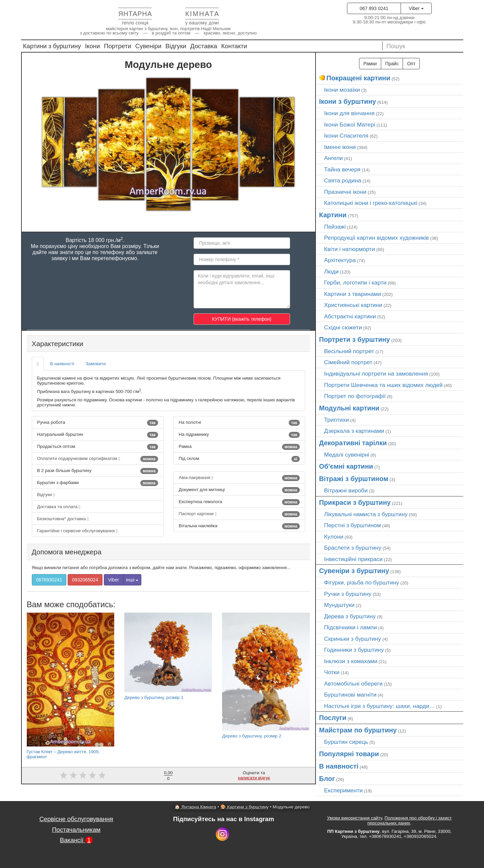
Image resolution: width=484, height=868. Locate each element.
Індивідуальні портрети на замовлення (376, 374)
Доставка (204, 46)
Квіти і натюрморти (350, 249)
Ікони (93, 46)
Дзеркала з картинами (354, 431)
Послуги (333, 718)
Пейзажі (335, 227)
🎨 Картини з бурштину (245, 807)
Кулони (334, 537)
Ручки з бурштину (348, 594)
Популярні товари (349, 754)
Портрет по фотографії (355, 396)
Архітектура (340, 260)
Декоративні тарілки (353, 443)
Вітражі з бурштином (354, 479)
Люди (332, 271)
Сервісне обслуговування (76, 819)
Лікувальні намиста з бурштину (366, 514)
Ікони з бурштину (348, 101)
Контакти (234, 46)
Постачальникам (76, 830)
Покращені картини (359, 78)
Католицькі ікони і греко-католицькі (371, 203)
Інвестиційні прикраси (354, 559)
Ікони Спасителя (346, 136)
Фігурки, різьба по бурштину (362, 582)
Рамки (370, 64)
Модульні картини (349, 408)
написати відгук (254, 778)
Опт (411, 64)
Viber (416, 8)
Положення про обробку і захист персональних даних (410, 820)
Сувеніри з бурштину (354, 571)
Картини (333, 215)
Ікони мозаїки (342, 90)
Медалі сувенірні (347, 455)
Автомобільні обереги (354, 684)
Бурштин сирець (346, 742)
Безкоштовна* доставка (63, 519)
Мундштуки (339, 605)
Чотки (332, 672)
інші (132, 580)
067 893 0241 (374, 8)
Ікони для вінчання (350, 113)
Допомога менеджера (67, 552)
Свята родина (343, 180)
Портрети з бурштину (355, 339)
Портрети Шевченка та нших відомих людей (384, 385)
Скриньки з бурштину (353, 639)
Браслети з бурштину (353, 548)
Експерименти (343, 790)
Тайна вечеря (342, 169)
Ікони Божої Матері (350, 125)
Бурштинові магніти (351, 695)
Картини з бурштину (52, 46)
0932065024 (85, 580)
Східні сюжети (343, 327)
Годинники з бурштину (354, 650)
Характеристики (58, 344)
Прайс (392, 64)
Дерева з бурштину (350, 616)
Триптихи (337, 420)
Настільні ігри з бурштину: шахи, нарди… (380, 706)
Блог (327, 779)
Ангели (334, 158)
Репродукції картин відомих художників (377, 238)
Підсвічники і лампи (351, 627)
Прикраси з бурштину (355, 502)
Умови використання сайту (354, 818)
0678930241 (49, 580)
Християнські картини (353, 305)
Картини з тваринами (353, 294)
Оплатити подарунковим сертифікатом (98, 459)
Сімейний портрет (348, 362)
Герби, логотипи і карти (356, 283)
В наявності (62, 364)
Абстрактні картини (350, 316)
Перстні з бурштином (353, 525)
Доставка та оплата (59, 507)
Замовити (96, 364)
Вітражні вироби (346, 490)
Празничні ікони (345, 192)
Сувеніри (148, 46)
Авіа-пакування (239, 478)
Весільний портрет (349, 351)
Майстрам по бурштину (358, 730)
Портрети (117, 46)
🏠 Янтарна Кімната (195, 807)
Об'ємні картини (346, 466)
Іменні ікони (340, 147)
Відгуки (176, 46)
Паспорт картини (239, 514)
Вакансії (76, 840)
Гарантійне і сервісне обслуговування (78, 531)
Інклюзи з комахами (351, 661)
